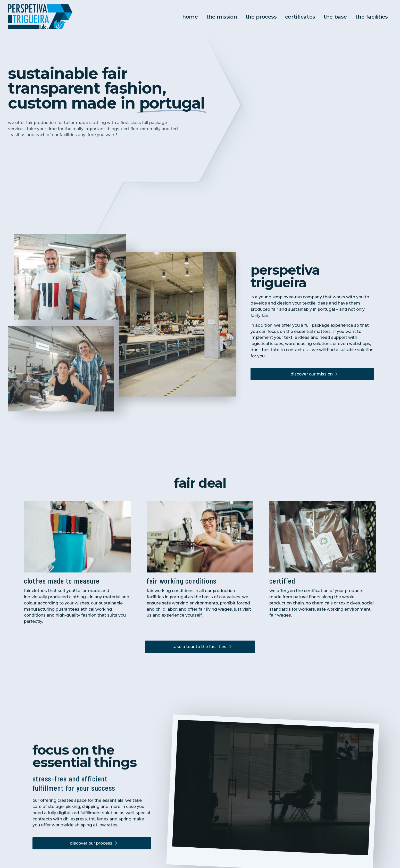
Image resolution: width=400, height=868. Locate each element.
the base (332, 17)
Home (191, 17)
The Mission (222, 17)
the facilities (367, 17)
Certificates (298, 17)
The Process (260, 17)
